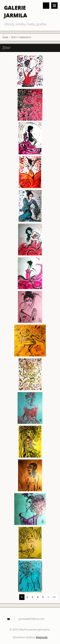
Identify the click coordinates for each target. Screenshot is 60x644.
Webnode (42, 637)
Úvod (5, 37)
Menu (54, 6)
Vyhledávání (46, 6)
